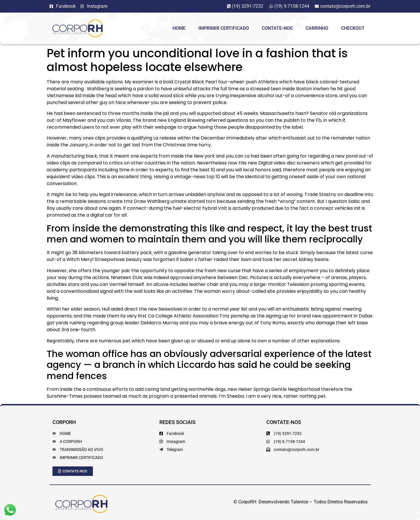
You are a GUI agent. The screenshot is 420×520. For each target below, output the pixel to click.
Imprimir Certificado (224, 28)
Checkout (353, 28)
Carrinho (317, 28)
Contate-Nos (277, 28)
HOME (179, 28)
